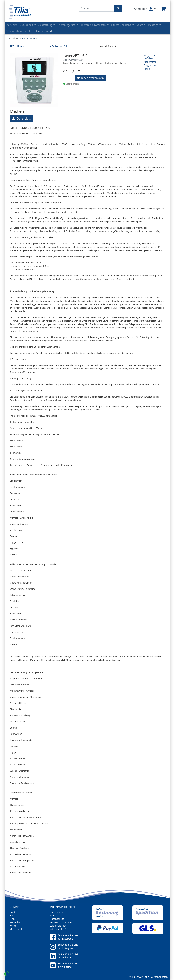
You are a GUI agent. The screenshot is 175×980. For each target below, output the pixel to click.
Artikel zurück (59, 46)
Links (13, 919)
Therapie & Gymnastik (94, 25)
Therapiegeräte (67, 25)
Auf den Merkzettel (150, 60)
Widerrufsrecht (59, 926)
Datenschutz (57, 919)
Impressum (56, 912)
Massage (153, 25)
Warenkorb (16, 922)
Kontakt (14, 912)
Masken (29, 31)
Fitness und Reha (122, 25)
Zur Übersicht (19, 46)
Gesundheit (27, 25)
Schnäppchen (14, 31)
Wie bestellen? (58, 929)
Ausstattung (46, 25)
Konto (13, 926)
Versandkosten (159, 977)
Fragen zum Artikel (150, 67)
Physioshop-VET (45, 31)
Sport (140, 25)
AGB (52, 915)
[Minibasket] (163, 9)
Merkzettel (16, 929)
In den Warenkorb (90, 78)
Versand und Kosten (62, 922)
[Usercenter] (145, 9)
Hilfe (12, 915)
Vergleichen (150, 55)
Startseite (11, 25)
